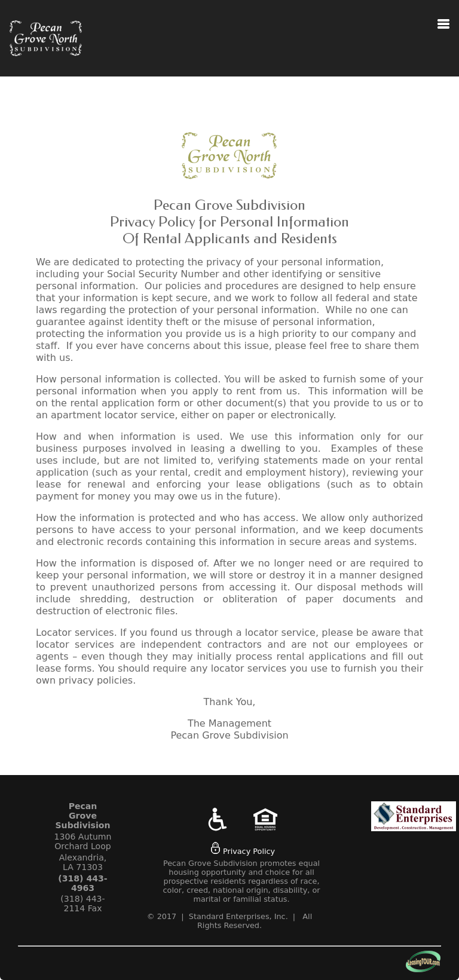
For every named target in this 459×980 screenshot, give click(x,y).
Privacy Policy (243, 851)
